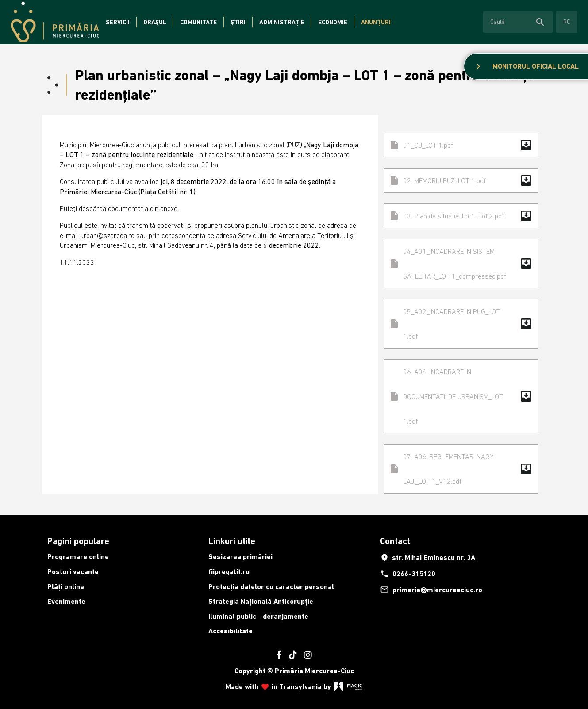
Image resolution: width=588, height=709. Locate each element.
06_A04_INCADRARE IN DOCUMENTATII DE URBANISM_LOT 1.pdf (461, 396)
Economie (333, 22)
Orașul (155, 22)
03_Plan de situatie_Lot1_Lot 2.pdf (461, 216)
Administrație (282, 22)
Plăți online (66, 587)
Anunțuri (376, 22)
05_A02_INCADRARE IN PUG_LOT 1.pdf (461, 324)
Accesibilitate (231, 631)
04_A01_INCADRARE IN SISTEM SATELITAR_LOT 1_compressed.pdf (461, 264)
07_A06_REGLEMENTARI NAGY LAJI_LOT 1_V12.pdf (461, 469)
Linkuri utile (232, 541)
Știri (238, 22)
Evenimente (66, 601)
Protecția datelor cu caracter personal (271, 587)
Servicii (118, 22)
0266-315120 (408, 574)
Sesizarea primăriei (240, 557)
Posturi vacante (73, 572)
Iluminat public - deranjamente (258, 616)
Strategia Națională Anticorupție (261, 601)
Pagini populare (78, 541)
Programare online (78, 557)
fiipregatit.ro (229, 572)
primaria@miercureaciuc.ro (431, 590)
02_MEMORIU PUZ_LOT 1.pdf (461, 180)
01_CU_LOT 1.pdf (461, 145)
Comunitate (198, 22)
